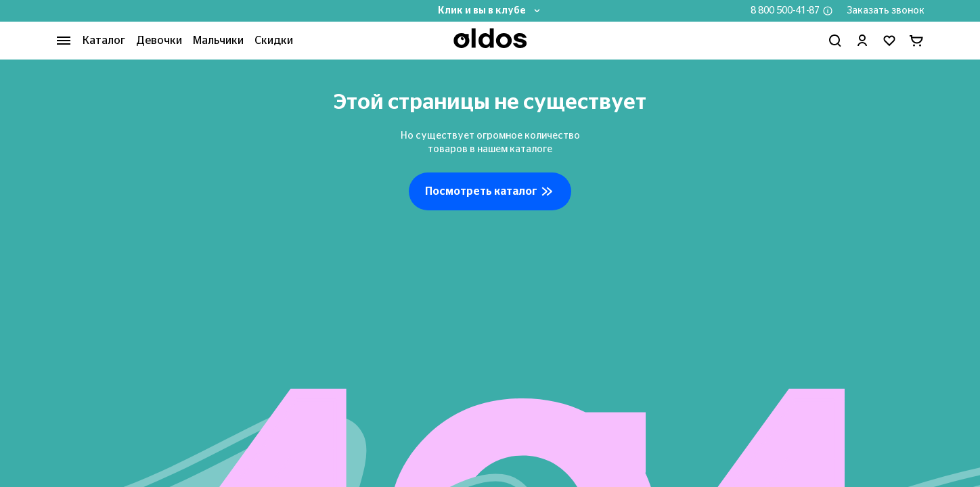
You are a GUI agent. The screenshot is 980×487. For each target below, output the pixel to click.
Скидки (274, 41)
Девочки (159, 41)
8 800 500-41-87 (785, 11)
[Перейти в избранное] (889, 41)
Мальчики (218, 41)
